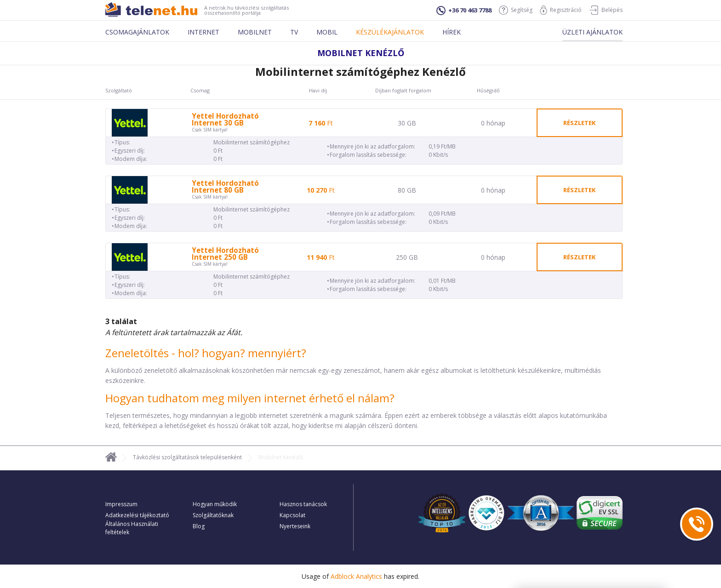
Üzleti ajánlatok (592, 32)
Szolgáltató (119, 91)
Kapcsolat (292, 515)
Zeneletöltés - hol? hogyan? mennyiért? (206, 353)
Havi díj (318, 91)
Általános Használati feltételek (132, 528)
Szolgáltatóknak (213, 515)
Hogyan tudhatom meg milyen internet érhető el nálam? (250, 398)
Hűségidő (488, 91)
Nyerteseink (295, 526)
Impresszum (121, 504)
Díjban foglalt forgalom (403, 91)
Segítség (516, 10)
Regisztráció (561, 10)
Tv (294, 32)
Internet (203, 32)
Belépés (606, 10)
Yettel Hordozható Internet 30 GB (225, 120)
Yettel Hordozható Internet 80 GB (225, 187)
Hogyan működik (215, 504)
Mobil (327, 32)
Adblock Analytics (356, 576)
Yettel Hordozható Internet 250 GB (225, 254)
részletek (579, 123)
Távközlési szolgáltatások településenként (187, 457)
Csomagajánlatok (137, 32)
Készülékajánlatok (390, 32)
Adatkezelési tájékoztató (137, 515)
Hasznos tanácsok (303, 504)
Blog (199, 526)
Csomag (200, 91)
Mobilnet (255, 32)
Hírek (452, 32)
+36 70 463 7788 (464, 11)
